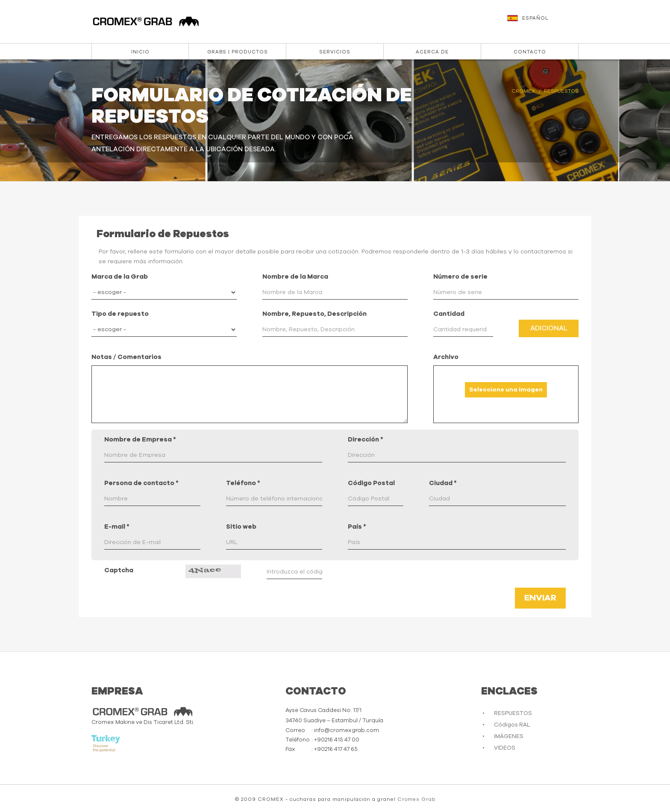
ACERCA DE (432, 52)
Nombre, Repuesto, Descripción (314, 314)
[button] (544, 22)
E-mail (117, 527)
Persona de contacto (141, 483)
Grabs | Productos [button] (238, 52)
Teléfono (243, 483)
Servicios (335, 52)
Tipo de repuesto (120, 314)
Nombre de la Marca (295, 277)
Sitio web (241, 527)
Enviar (540, 598)
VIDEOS (505, 748)
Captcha (119, 570)
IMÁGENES (509, 737)
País (357, 527)
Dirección (366, 440)
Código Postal (371, 483)
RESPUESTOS (513, 713)
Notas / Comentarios (126, 357)
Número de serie (460, 277)
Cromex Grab (416, 799)
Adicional (549, 328)
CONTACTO (530, 52)
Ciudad (443, 483)
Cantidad (449, 314)
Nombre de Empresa (140, 440)
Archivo (446, 357)
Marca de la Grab (120, 277)
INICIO (140, 52)
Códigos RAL (512, 725)
